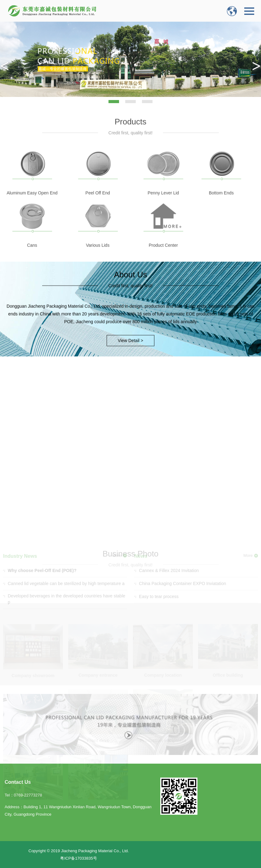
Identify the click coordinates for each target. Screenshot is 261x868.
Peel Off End (98, 201)
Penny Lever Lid (163, 201)
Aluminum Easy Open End (32, 201)
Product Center (163, 253)
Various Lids (98, 253)
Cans (32, 253)
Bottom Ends (221, 201)
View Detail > (130, 336)
